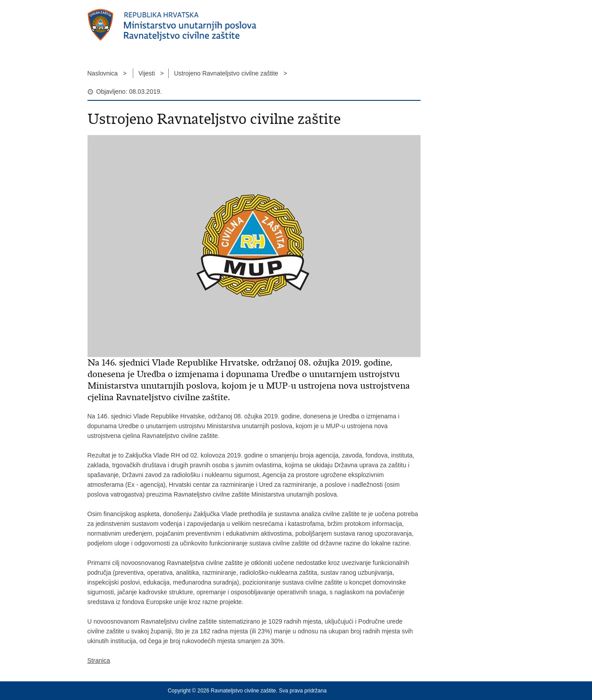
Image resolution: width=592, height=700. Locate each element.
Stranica (99, 660)
